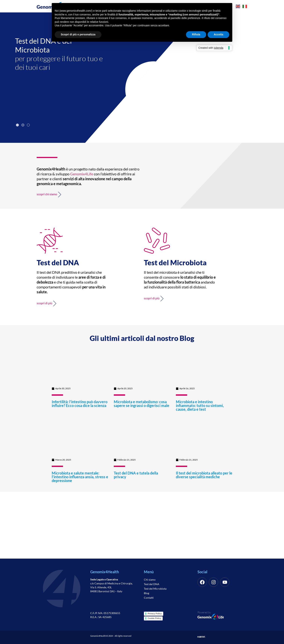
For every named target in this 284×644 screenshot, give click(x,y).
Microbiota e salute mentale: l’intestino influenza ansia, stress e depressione (80, 477)
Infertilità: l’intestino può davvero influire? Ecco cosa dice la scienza (80, 404)
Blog (147, 593)
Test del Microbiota (155, 589)
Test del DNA (152, 584)
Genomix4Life (82, 174)
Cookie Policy (154, 618)
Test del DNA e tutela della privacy (136, 475)
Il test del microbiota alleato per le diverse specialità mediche (204, 475)
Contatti (149, 598)
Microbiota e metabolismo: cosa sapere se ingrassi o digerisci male (142, 404)
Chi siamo (150, 580)
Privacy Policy (155, 614)
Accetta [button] (218, 34)
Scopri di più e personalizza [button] (78, 34)
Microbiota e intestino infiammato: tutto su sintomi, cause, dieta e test (200, 405)
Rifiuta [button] (196, 34)
